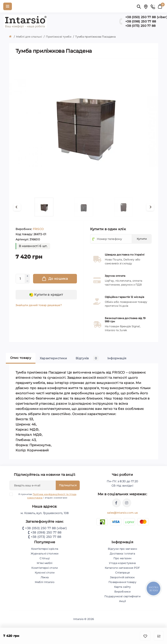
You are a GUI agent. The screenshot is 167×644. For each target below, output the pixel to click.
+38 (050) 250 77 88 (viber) (46, 528)
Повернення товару (122, 582)
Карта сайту (122, 587)
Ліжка (45, 577)
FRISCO (38, 229)
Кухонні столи (45, 573)
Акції (122, 601)
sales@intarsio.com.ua (122, 513)
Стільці (45, 558)
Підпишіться (68, 485)
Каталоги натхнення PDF (122, 568)
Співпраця (122, 573)
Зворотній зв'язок (122, 577)
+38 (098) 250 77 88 (46, 532)
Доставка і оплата (122, 554)
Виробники (122, 592)
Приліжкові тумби (59, 37)
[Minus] (27, 281)
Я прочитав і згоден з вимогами (46, 496)
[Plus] (27, 276)
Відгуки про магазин (122, 549)
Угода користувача (122, 563)
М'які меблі (45, 563)
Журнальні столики (45, 554)
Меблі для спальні (29, 37)
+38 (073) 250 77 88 (46, 537)
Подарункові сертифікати (122, 596)
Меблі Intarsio (45, 582)
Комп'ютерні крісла (45, 549)
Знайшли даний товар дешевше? (39, 305)
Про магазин (122, 558)
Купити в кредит (46, 295)
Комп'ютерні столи (45, 568)
